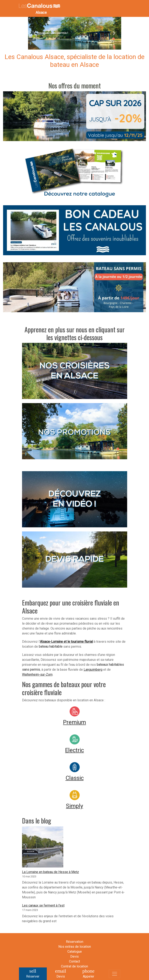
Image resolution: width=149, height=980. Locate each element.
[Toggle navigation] (115, 974)
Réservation (75, 942)
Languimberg (93, 670)
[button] (35, 33)
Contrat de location (74, 966)
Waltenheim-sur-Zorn (37, 674)
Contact (74, 961)
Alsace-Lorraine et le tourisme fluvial (66, 642)
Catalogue (75, 952)
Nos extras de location (75, 947)
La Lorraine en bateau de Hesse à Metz (50, 872)
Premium (74, 722)
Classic (75, 778)
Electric (74, 750)
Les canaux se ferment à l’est (43, 905)
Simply (74, 806)
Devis (74, 956)
